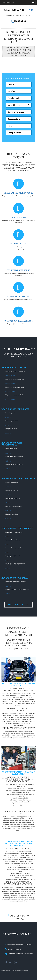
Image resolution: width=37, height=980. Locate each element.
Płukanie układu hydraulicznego (14, 465)
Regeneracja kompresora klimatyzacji (16, 582)
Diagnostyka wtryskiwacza (13, 556)
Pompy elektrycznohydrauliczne (14, 457)
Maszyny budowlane (11, 429)
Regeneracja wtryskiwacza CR (14, 532)
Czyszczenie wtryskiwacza (13, 540)
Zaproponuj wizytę (18, 605)
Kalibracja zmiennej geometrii (14, 506)
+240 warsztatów (8, 2)
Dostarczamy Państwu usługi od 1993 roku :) (20, 945)
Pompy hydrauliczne (11, 449)
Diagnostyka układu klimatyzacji (15, 387)
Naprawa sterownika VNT (13, 498)
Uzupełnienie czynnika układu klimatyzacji (17, 590)
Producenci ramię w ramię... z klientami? (18, 773)
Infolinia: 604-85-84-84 (15, 949)
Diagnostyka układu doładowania (15, 379)
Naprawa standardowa (12, 482)
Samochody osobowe (11, 413)
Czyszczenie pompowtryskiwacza (15, 548)
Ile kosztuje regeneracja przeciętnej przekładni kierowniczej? (18, 843)
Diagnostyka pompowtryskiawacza (15, 564)
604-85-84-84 (18, 21)
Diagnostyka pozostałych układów (15, 395)
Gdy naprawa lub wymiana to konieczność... (18, 684)
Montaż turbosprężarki (12, 514)
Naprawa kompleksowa (12, 490)
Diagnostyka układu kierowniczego (15, 371)
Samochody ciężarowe (12, 421)
